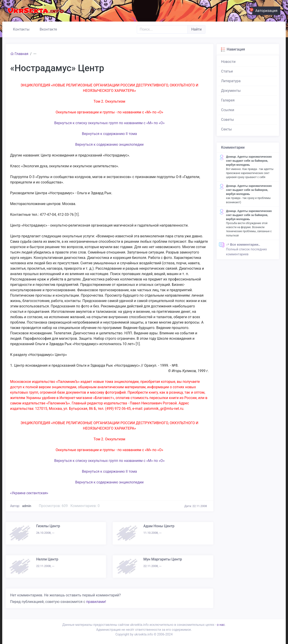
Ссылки (228, 110)
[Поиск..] (162, 29)
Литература (231, 81)
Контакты (19, 29)
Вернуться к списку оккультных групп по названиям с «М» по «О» (109, 123)
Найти (196, 29)
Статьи (227, 71)
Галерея (228, 100)
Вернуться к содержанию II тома (109, 134)
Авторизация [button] (265, 10)
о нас (221, 625)
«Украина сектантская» (29, 493)
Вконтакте (46, 29)
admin (27, 506)
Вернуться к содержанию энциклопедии (109, 144)
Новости (228, 62)
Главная (19, 54)
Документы (231, 91)
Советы (228, 120)
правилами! (96, 602)
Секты (227, 129)
